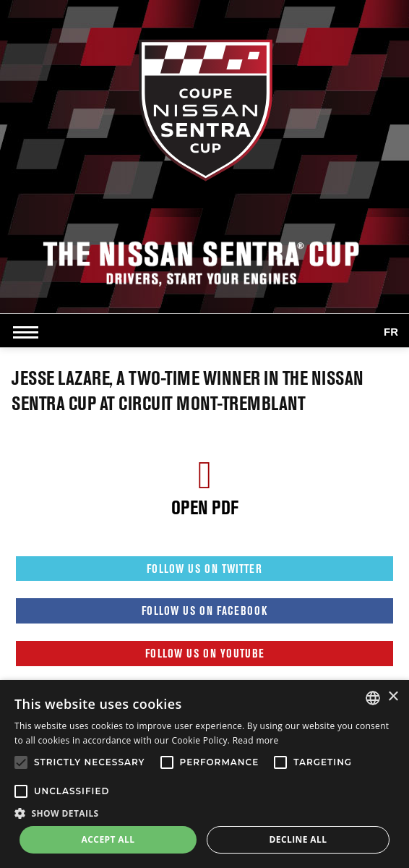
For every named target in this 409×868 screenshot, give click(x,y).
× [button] (393, 697)
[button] (204, 813)
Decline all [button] (298, 839)
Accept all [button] (108, 839)
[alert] (204, 774)
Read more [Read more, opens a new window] (256, 740)
